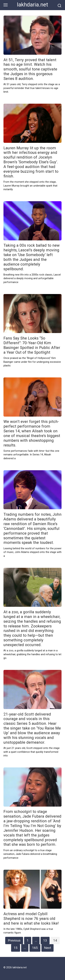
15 (16, 948)
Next (47, 948)
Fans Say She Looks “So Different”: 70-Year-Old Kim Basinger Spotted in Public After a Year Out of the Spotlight (32, 345)
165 (35, 948)
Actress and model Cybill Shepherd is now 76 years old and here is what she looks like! (31, 918)
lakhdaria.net (32, 5)
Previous (14, 940)
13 (45, 940)
